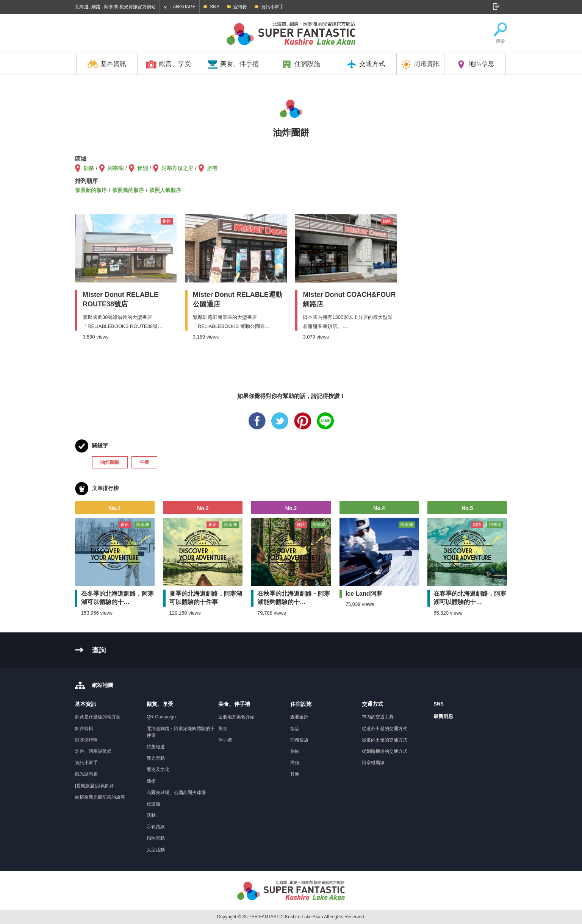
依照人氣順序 (165, 190)
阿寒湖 (116, 168)
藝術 (151, 781)
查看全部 (299, 717)
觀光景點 (156, 758)
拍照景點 (156, 838)
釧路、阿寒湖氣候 (93, 751)
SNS (215, 7)
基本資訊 (107, 64)
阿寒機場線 (373, 763)
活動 (151, 815)
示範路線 (156, 827)
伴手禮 (225, 740)
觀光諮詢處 (86, 774)
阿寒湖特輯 (86, 740)
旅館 (295, 751)
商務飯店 (299, 740)
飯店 (295, 729)
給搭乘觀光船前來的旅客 (100, 797)
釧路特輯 (84, 729)
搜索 (500, 34)
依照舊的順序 (128, 190)
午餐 (144, 462)
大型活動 (156, 850)
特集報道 (156, 747)
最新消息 (443, 716)
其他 (295, 774)
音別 (142, 168)
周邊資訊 (420, 64)
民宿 (295, 763)
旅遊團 (153, 804)
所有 (212, 168)
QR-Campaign (161, 717)
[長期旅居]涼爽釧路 (95, 786)
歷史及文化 (158, 769)
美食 (223, 729)
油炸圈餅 (110, 462)
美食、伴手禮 (233, 64)
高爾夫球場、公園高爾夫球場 (176, 793)
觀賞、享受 (168, 64)
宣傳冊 (240, 7)
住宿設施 (301, 64)
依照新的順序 (91, 190)
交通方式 (366, 64)
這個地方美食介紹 (236, 717)
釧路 (89, 168)
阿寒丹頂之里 (177, 168)
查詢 (99, 650)
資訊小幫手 (272, 7)
